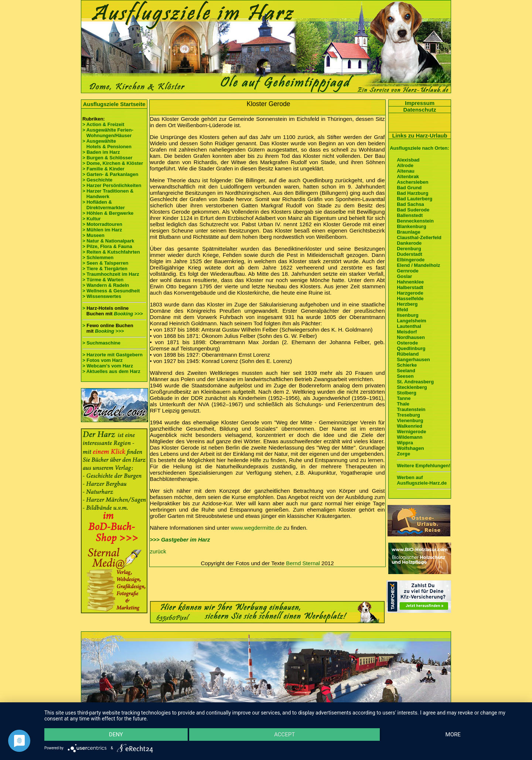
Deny (116, 734)
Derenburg (409, 249)
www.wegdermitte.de (256, 528)
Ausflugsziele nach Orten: (419, 148)
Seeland (406, 371)
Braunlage (409, 232)
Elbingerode (411, 260)
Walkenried (410, 426)
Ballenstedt (410, 215)
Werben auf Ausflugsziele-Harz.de (422, 480)
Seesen (405, 376)
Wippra (405, 443)
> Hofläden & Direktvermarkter (104, 205)
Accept (284, 734)
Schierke (407, 365)
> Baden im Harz (101, 152)
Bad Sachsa (410, 204)
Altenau (406, 171)
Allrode (405, 165)
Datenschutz (420, 110)
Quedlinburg (411, 348)
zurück (158, 551)
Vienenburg (410, 420)
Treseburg (408, 415)
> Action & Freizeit (103, 124)
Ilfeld (402, 310)
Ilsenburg (408, 315)
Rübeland (408, 354)
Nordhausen (411, 337)
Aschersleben (412, 182)
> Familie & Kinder (103, 169)
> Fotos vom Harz (103, 360)
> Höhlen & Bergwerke (108, 213)
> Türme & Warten (103, 280)
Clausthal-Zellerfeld (419, 237)
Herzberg (407, 304)
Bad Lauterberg (415, 199)
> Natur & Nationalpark (108, 241)
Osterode (407, 343)
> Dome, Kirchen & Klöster (113, 163)
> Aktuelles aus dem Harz (111, 371)
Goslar (404, 276)
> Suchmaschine (101, 343)
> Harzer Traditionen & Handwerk (108, 194)
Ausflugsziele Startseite (114, 104)
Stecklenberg (412, 387)
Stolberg (407, 393)
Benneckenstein (415, 221)
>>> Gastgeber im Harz (180, 540)
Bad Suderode (413, 210)
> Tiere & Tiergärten (105, 269)
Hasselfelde (410, 298)
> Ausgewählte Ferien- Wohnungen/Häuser (108, 133)
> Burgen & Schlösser (107, 158)
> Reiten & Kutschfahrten (111, 252)
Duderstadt (410, 254)
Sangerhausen (413, 359)
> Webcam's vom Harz (108, 366)
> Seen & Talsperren (105, 263)
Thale (403, 404)
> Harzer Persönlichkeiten (112, 185)
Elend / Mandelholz (418, 265)
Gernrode (408, 271)
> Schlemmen (98, 257)
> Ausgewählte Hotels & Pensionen (107, 144)
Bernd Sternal (303, 563)
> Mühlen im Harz (102, 230)
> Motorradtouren (102, 224)
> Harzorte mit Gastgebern (112, 355)
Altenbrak (408, 177)
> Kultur (91, 219)
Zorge (403, 454)
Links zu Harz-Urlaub (420, 135)
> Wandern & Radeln (106, 285)
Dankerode (409, 243)
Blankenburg (411, 226)
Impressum (420, 103)
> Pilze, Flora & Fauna (107, 246)
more (453, 734)
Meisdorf (407, 332)
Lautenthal (409, 326)
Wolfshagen (410, 448)
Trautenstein (411, 409)
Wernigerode (411, 432)
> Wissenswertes (102, 296)
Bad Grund (409, 188)
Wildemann (410, 437)
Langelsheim (411, 321)
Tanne (404, 398)
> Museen (93, 235)
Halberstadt (410, 287)
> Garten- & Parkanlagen (110, 174)
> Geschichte (97, 180)
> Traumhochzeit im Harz (111, 274)
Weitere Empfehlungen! (424, 466)
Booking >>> (128, 314)
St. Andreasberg (415, 382)
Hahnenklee (410, 282)
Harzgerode (410, 293)
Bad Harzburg (412, 193)
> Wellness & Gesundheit (111, 291)
